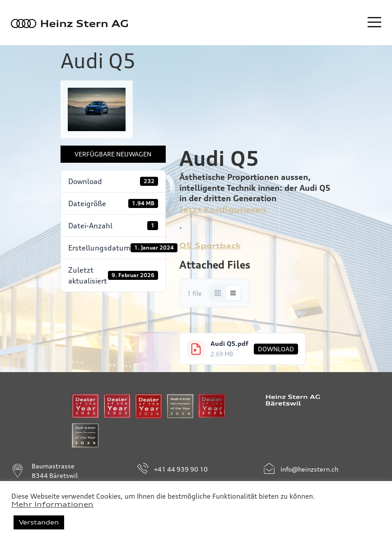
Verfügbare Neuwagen (113, 154)
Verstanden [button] (39, 522)
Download (276, 349)
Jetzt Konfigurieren (224, 209)
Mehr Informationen (52, 505)
